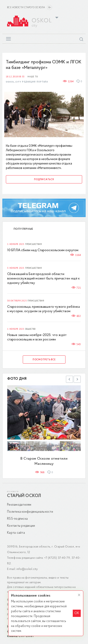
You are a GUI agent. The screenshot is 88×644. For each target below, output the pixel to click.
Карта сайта (16, 533)
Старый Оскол (24, 496)
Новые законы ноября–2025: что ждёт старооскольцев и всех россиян (37, 337)
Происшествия (33, 244)
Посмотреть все (44, 360)
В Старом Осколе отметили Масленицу (44, 461)
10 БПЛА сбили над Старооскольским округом (43, 250)
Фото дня (17, 379)
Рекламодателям (19, 505)
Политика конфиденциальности (30, 512)
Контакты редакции (21, 526)
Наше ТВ (33, 77)
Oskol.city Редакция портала (27, 82)
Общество (30, 329)
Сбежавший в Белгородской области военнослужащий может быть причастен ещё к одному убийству (44, 279)
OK (77, 613)
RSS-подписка (17, 519)
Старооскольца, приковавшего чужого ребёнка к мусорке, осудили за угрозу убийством (44, 309)
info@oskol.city (27, 569)
